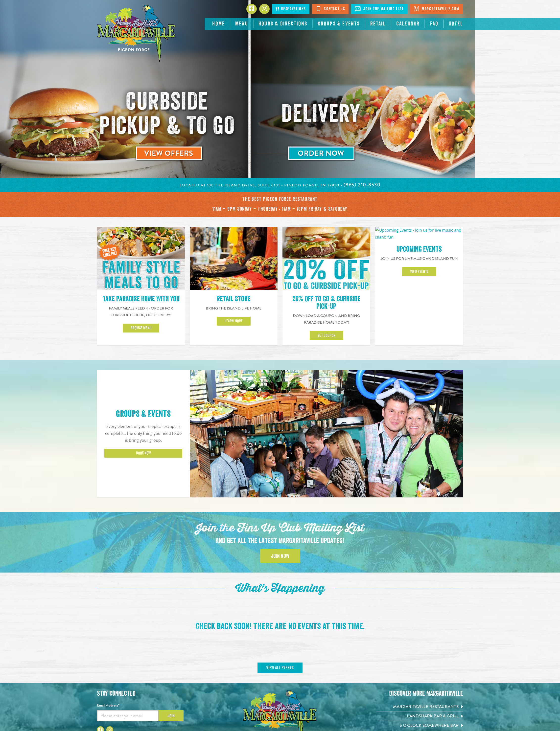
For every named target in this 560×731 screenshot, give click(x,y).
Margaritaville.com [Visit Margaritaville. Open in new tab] (436, 9)
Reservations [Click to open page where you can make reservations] (291, 9)
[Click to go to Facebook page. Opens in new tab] (252, 9)
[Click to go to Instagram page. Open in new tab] (110, 661)
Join (171, 646)
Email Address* (108, 636)
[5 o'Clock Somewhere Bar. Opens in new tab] (420, 656)
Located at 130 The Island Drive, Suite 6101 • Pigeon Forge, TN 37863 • (262, 185)
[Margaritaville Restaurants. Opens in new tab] (420, 637)
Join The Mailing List (379, 9)
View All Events (280, 598)
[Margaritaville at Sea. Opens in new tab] (420, 684)
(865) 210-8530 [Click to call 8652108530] (280, 695)
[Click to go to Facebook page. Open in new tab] (100, 661)
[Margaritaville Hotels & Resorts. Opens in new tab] (420, 675)
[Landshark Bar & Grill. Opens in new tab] (420, 647)
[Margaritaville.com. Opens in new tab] (420, 694)
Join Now (280, 487)
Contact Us (330, 9)
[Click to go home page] (137, 33)
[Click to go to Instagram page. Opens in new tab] (264, 9)
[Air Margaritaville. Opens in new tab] (420, 665)
